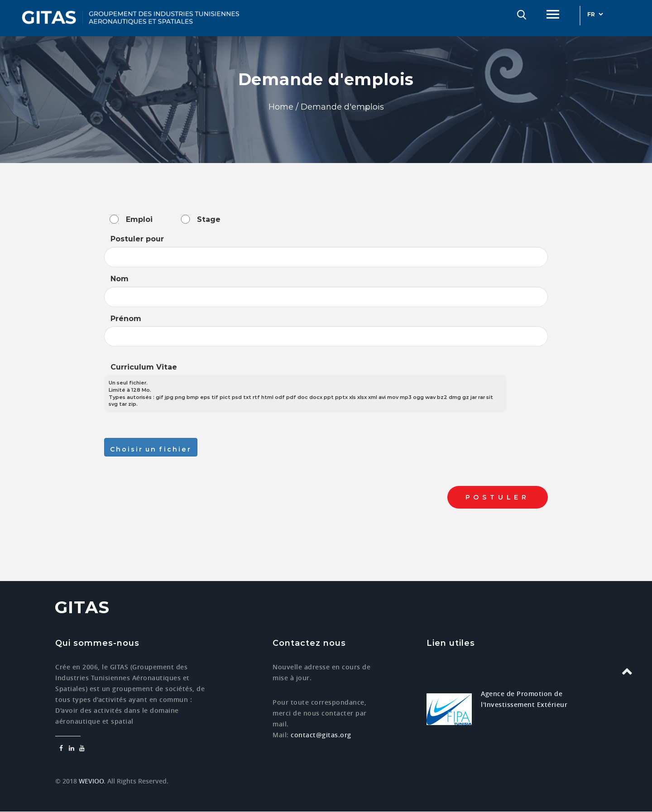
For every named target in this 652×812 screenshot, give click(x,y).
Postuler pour (137, 239)
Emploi (139, 219)
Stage (209, 219)
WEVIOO (90, 781)
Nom (120, 279)
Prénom (126, 319)
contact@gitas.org (321, 735)
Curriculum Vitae (144, 367)
